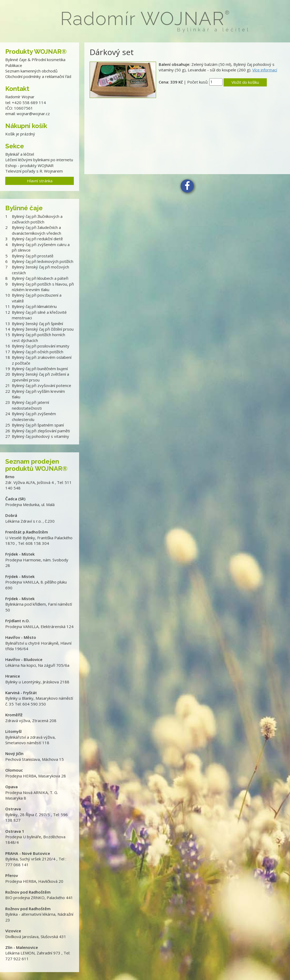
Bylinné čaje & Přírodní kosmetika (35, 60)
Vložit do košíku (245, 82)
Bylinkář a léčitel (20, 154)
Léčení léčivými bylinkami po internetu (39, 160)
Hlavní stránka (40, 181)
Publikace (14, 65)
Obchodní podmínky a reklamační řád (38, 76)
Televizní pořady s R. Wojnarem (34, 171)
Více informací (265, 70)
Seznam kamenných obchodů (31, 71)
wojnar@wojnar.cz (33, 114)
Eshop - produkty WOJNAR (29, 165)
